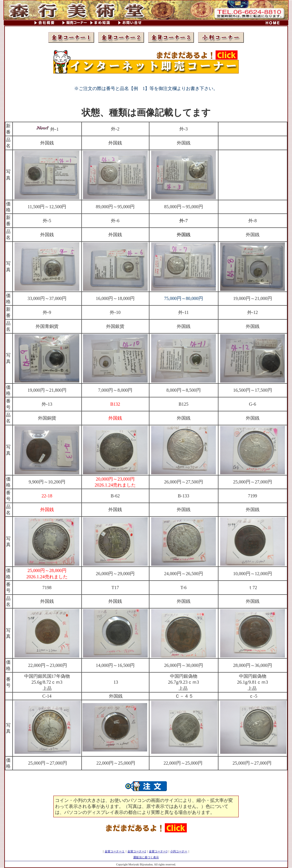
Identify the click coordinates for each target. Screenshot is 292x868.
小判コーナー (179, 851)
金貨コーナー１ (115, 851)
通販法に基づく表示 (146, 857)
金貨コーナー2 (137, 851)
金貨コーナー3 (158, 851)
